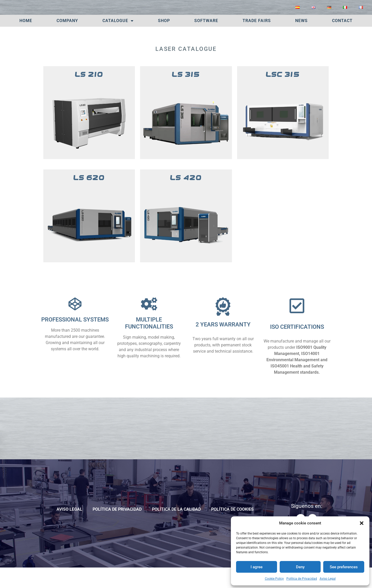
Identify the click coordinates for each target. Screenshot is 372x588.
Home (26, 40)
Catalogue (118, 40)
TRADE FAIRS (257, 40)
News (301, 40)
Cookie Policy (274, 579)
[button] (362, 523)
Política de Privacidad (302, 579)
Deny (300, 567)
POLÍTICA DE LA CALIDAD (176, 529)
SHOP (164, 40)
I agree (257, 567)
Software (206, 40)
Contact (342, 40)
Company (67, 40)
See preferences (344, 567)
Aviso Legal (328, 579)
